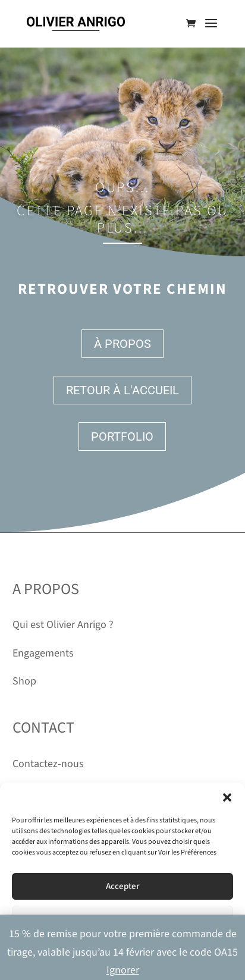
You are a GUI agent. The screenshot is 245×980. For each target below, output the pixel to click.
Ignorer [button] (123, 970)
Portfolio (122, 436)
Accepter (122, 886)
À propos (122, 344)
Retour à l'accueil (122, 390)
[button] (227, 797)
